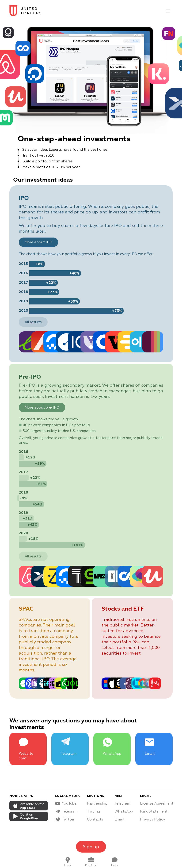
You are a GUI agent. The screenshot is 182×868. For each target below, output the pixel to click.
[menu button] (168, 11)
